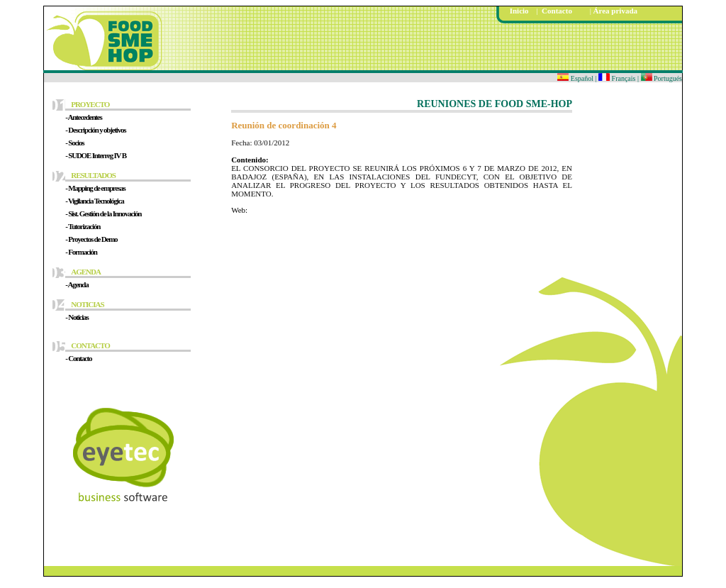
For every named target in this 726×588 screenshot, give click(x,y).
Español (575, 78)
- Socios (74, 143)
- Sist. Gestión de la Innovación (103, 213)
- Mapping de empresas (95, 188)
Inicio (519, 11)
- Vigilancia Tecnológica (94, 201)
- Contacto (78, 358)
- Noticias (77, 317)
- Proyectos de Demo (91, 239)
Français (618, 78)
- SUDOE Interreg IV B (96, 155)
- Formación (81, 252)
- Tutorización (83, 226)
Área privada (615, 11)
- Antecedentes (83, 117)
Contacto (556, 11)
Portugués (662, 78)
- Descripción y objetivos (95, 130)
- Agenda (77, 284)
